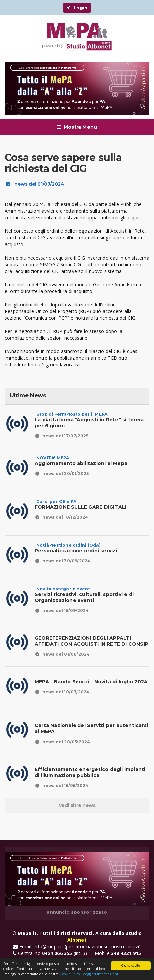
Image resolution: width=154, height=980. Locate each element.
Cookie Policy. (70, 974)
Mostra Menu (77, 127)
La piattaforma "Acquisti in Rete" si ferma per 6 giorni (89, 420)
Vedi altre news (77, 805)
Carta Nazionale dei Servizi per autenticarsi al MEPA (91, 728)
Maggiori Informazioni (100, 974)
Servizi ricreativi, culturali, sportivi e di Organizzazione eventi (84, 595)
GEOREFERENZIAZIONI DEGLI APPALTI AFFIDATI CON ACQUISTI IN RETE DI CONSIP (91, 641)
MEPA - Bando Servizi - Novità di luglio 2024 (91, 682)
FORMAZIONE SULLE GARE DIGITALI (80, 505)
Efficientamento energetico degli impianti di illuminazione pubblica (90, 772)
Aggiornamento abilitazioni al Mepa (81, 461)
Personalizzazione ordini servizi (76, 548)
